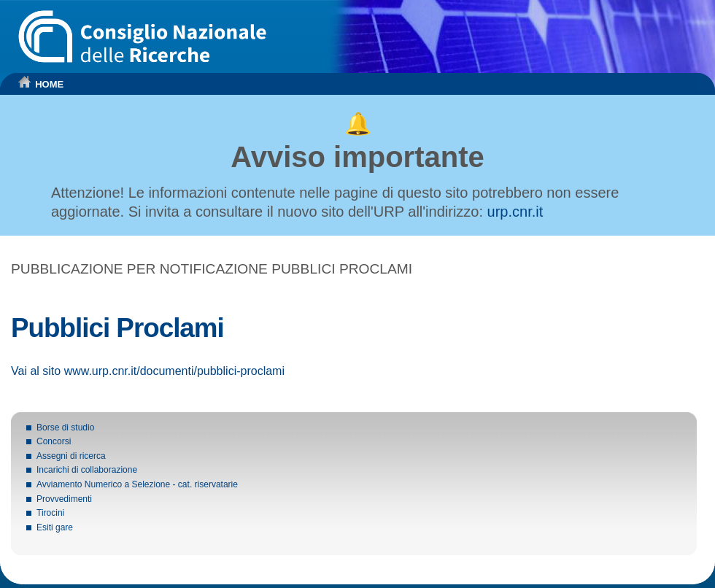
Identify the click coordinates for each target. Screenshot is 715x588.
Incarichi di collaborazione (87, 470)
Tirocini (50, 513)
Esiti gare (55, 527)
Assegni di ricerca (71, 456)
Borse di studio (65, 428)
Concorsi (54, 441)
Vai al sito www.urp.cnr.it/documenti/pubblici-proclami (148, 371)
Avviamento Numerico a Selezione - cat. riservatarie (137, 484)
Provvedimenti (64, 499)
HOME (49, 84)
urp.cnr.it (515, 212)
